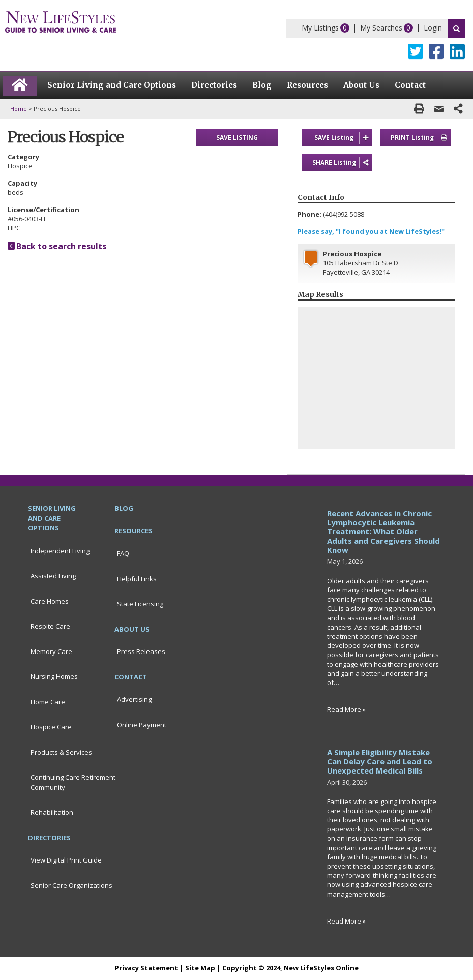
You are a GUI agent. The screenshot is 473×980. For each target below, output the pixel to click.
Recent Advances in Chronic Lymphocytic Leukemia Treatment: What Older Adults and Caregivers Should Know (383, 531)
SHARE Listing (342, 163)
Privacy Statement (146, 968)
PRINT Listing (421, 138)
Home (19, 109)
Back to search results (57, 246)
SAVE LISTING (237, 138)
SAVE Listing (343, 138)
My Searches (381, 28)
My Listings (320, 28)
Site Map (200, 968)
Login (433, 28)
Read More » (346, 709)
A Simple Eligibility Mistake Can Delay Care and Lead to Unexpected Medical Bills (380, 761)
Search (456, 28)
